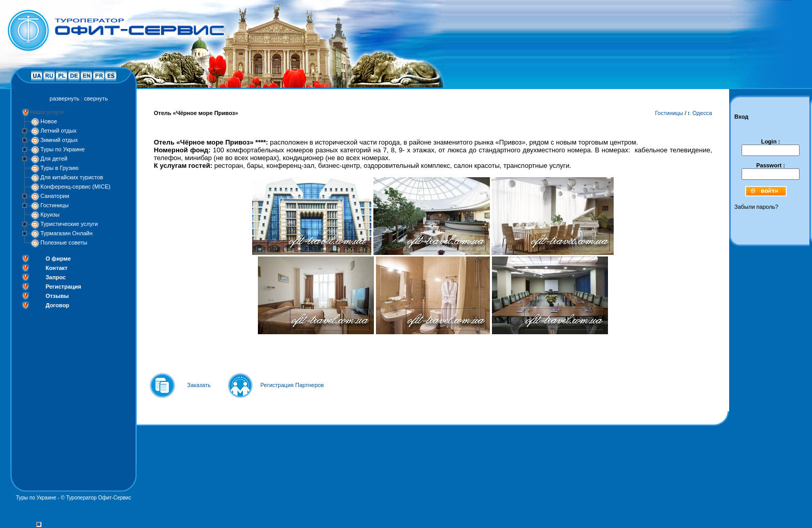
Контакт (56, 268)
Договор (57, 305)
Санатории (55, 196)
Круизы (50, 215)
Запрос (56, 277)
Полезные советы (64, 242)
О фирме (58, 259)
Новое (49, 121)
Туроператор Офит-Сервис (99, 498)
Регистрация (63, 287)
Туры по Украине (63, 149)
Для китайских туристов (72, 177)
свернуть (96, 98)
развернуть (64, 98)
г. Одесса (700, 113)
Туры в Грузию (60, 168)
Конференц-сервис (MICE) (75, 187)
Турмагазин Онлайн (67, 233)
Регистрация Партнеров (292, 385)
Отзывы (57, 296)
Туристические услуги (69, 224)
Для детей (54, 159)
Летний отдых (59, 131)
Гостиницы (54, 205)
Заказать (199, 385)
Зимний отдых (59, 140)
